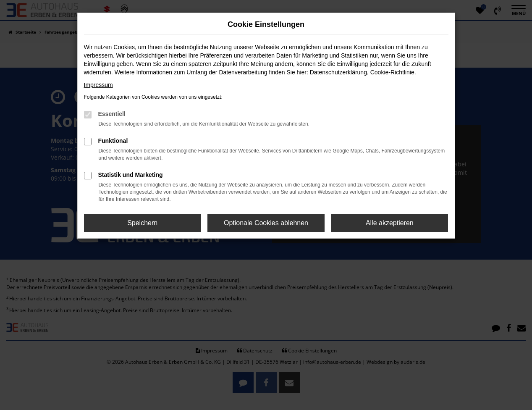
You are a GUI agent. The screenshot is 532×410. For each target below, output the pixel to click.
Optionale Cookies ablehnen (266, 223)
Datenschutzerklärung (338, 72)
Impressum (98, 85)
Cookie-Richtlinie (392, 72)
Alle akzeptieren (390, 223)
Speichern (142, 223)
